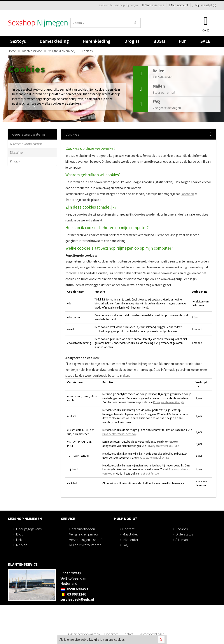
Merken (22, 545)
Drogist (132, 42)
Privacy (15, 161)
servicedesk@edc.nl (77, 599)
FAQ (125, 545)
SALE (205, 41)
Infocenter (130, 540)
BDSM (159, 42)
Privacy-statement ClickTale (153, 458)
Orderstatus (184, 534)
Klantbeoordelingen (151, 634)
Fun (183, 41)
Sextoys (18, 42)
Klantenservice (153, 5)
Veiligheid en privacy (84, 534)
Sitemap (182, 540)
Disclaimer (17, 153)
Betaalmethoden (82, 529)
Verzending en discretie (86, 540)
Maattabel (130, 534)
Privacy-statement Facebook (119, 434)
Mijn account (178, 5)
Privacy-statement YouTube (163, 446)
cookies (119, 640)
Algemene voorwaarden (26, 144)
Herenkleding (97, 42)
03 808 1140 (73, 594)
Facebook (187, 194)
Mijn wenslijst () (204, 5)
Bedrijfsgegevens (29, 529)
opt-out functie (150, 474)
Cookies (182, 529)
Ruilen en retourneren (85, 545)
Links (20, 540)
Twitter (71, 200)
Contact (128, 529)
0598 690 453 (74, 589)
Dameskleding (54, 42)
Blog (20, 534)
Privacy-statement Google (169, 402)
